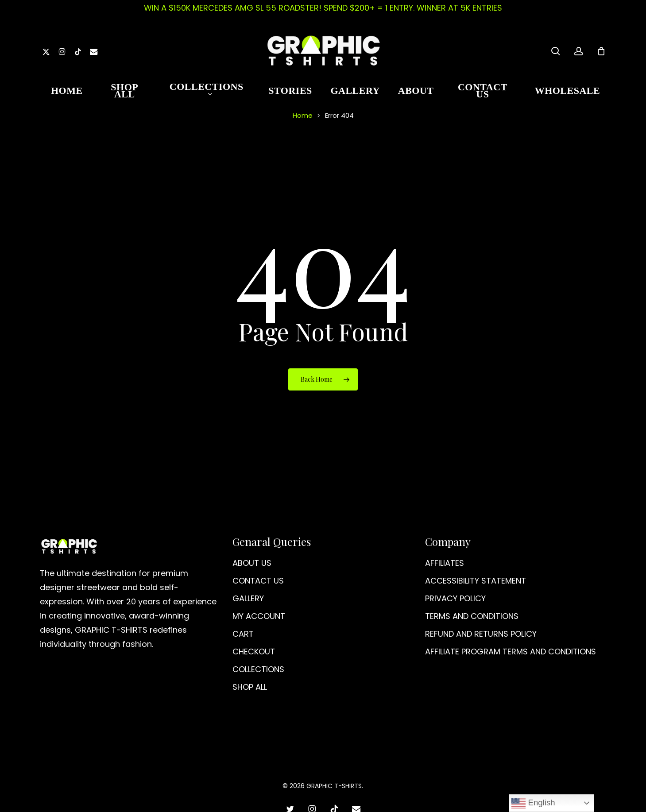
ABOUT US (252, 563)
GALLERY (248, 598)
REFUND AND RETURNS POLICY (481, 634)
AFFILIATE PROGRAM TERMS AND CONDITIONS (511, 652)
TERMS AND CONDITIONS (472, 616)
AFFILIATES (445, 563)
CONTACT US (258, 581)
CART (243, 634)
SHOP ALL (250, 687)
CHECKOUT (254, 652)
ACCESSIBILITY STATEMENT (476, 581)
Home (303, 115)
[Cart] (601, 51)
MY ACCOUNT (259, 616)
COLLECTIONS (258, 669)
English (533, 803)
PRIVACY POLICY (455, 598)
